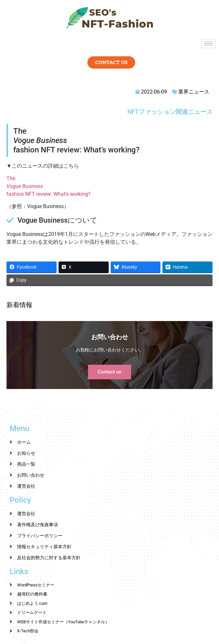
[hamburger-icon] (208, 44)
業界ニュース (194, 92)
